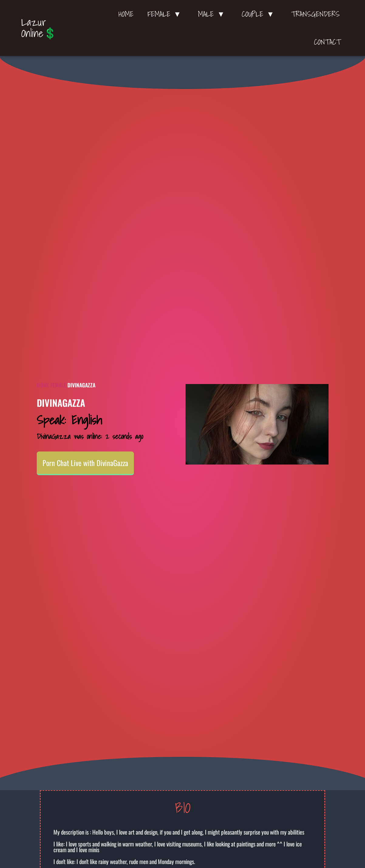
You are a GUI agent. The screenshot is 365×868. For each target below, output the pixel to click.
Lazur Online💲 (39, 27)
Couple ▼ (259, 14)
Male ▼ (213, 14)
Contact (327, 42)
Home (126, 14)
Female (58, 385)
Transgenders (316, 14)
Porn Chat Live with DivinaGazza (85, 463)
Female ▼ (166, 14)
